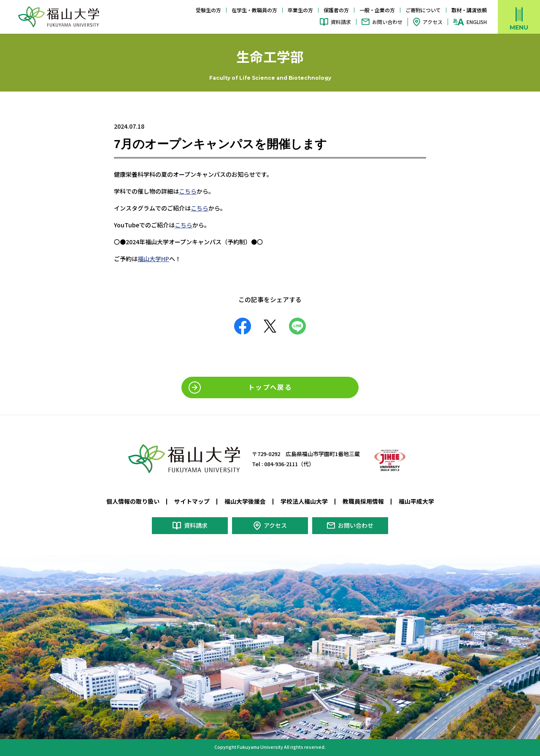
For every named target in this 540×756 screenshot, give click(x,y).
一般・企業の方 (377, 10)
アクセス (433, 22)
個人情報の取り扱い (133, 501)
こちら (188, 191)
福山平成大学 (416, 501)
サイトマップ (192, 501)
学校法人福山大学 (304, 501)
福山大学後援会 (245, 501)
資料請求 (341, 22)
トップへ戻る (270, 387)
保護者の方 (336, 10)
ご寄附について (423, 10)
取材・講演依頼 (469, 10)
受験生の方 (208, 10)
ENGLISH (477, 22)
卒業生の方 (300, 10)
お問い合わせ (387, 22)
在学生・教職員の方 (254, 10)
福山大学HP (153, 259)
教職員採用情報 (363, 501)
